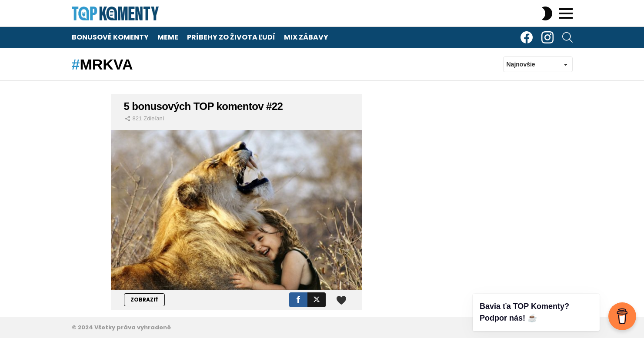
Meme (168, 37)
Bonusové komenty (110, 37)
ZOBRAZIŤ (144, 300)
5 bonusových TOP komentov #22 (204, 106)
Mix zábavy (306, 37)
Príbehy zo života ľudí (231, 37)
